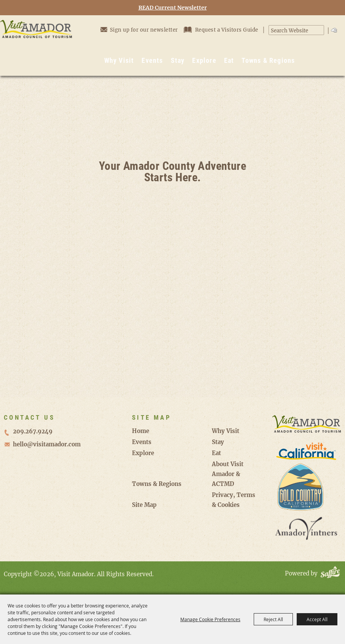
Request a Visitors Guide (222, 30)
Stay (178, 60)
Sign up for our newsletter (139, 30)
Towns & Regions (268, 60)
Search (320, 30)
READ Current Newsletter (173, 8)
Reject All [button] (273, 619)
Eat (229, 60)
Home (141, 431)
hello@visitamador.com (47, 444)
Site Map (144, 505)
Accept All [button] (317, 619)
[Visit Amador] (36, 46)
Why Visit (119, 60)
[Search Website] (292, 31)
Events (152, 60)
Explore (204, 60)
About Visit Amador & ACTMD (228, 474)
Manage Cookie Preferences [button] (210, 619)
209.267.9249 (33, 431)
